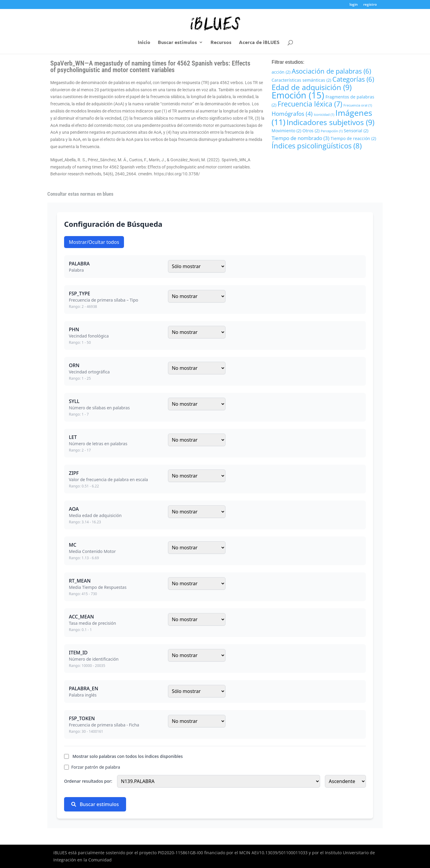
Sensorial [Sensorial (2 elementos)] (356, 131)
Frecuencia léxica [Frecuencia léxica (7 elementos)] (310, 104)
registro (370, 5)
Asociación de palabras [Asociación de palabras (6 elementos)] (331, 71)
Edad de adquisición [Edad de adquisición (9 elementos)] (312, 87)
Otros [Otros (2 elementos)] (311, 131)
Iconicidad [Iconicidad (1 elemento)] (324, 115)
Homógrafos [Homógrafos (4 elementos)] (292, 114)
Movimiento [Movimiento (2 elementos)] (286, 131)
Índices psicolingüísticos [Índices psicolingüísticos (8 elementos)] (317, 146)
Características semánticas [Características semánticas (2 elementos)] (301, 80)
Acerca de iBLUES (259, 43)
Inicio (144, 43)
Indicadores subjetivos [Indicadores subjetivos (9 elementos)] (330, 122)
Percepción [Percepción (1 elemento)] (332, 131)
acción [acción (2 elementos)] (281, 72)
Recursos (221, 43)
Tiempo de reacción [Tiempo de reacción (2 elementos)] (353, 138)
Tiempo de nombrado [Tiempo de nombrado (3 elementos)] (300, 138)
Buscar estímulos (177, 43)
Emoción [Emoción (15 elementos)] (298, 95)
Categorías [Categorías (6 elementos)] (353, 79)
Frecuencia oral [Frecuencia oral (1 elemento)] (358, 105)
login (354, 5)
